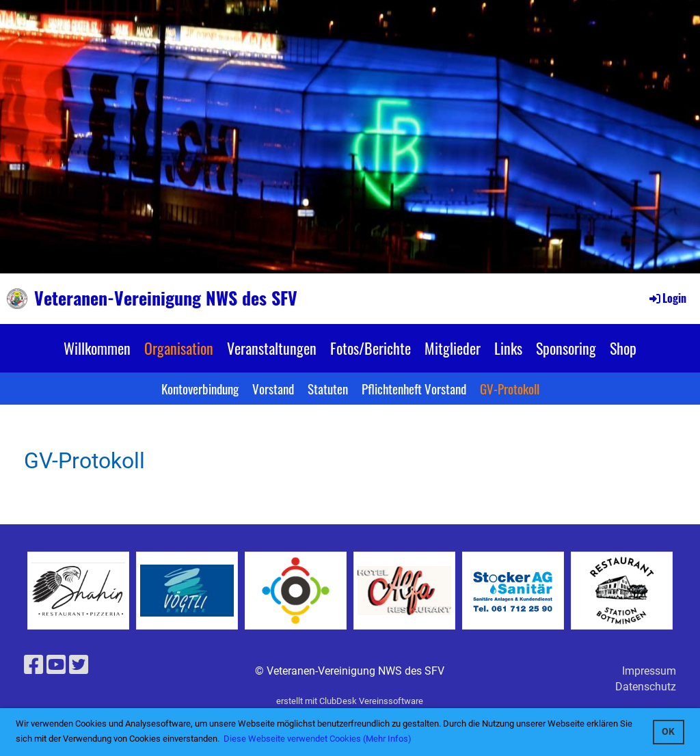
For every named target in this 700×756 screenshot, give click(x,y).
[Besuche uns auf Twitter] (79, 665)
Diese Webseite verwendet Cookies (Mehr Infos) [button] (318, 739)
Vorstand (273, 388)
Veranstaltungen (272, 348)
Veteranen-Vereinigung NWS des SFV (166, 298)
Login (667, 298)
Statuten (328, 388)
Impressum (649, 671)
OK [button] (668, 732)
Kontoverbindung (200, 388)
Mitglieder (453, 348)
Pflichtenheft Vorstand (414, 388)
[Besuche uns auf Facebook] (33, 665)
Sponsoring (566, 348)
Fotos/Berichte (371, 348)
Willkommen (97, 348)
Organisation (179, 348)
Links (508, 348)
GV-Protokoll (510, 388)
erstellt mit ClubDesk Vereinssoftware (350, 701)
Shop (623, 348)
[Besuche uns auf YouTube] (56, 665)
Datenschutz (646, 687)
